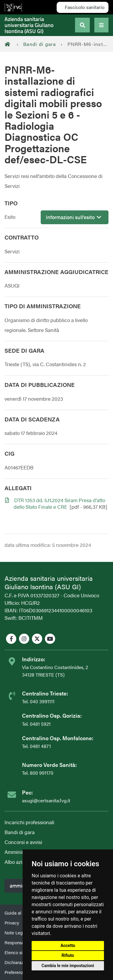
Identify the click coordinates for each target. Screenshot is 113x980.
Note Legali (16, 932)
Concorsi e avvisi (23, 842)
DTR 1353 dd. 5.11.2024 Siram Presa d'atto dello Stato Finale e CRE (59, 503)
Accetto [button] (68, 945)
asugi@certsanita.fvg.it (46, 800)
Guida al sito (17, 913)
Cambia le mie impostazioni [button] (68, 966)
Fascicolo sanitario (84, 7)
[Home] (9, 44)
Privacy (12, 923)
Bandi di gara (40, 44)
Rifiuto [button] (68, 955)
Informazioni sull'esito (74, 217)
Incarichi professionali (29, 822)
